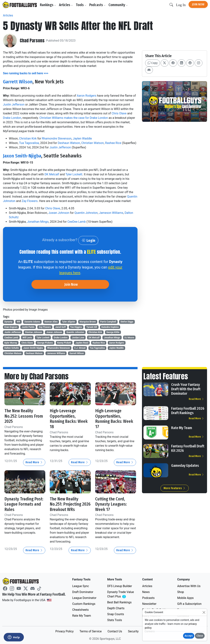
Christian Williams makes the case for (65, 118)
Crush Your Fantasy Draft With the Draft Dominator (186, 389)
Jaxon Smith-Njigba (23, 156)
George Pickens (45, 343)
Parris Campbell (108, 322)
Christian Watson (93, 143)
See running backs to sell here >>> (26, 73)
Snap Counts (116, 614)
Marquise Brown (88, 322)
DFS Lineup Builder (120, 586)
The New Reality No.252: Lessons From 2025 (24, 416)
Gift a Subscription (189, 604)
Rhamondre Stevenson (57, 139)
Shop (181, 592)
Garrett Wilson (18, 82)
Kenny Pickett (64, 343)
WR (18, 322)
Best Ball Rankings (119, 602)
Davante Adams (32, 322)
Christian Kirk (28, 139)
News (146, 592)
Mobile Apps (186, 598)
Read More (34, 462)
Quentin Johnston (86, 213)
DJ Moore (129, 337)
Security (133, 631)
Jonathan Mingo (38, 221)
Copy (153, 63)
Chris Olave (119, 113)
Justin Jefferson (14, 104)
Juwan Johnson (59, 213)
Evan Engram (11, 327)
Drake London (12, 118)
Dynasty (8, 322)
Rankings (48, 5)
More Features (175, 488)
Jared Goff (61, 327)
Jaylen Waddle (82, 139)
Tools (81, 5)
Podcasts (98, 5)
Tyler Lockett (74, 174)
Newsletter (149, 604)
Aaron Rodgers (87, 96)
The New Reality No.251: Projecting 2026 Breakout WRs (67, 504)
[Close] (204, 612)
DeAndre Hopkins (110, 327)
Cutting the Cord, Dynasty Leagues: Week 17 (111, 504)
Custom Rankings (84, 604)
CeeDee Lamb (77, 221)
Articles (66, 5)
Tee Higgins (76, 327)
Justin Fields (28, 327)
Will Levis (27, 337)
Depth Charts (116, 608)
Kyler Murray (11, 343)
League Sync (81, 586)
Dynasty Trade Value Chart (121, 594)
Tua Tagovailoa (29, 143)
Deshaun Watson (69, 143)
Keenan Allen (51, 322)
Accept (189, 636)
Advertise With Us (189, 586)
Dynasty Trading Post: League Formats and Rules (24, 504)
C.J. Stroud (80, 348)
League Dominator (84, 598)
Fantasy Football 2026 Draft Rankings (188, 411)
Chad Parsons (32, 41)
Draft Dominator (83, 592)
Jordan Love (78, 337)
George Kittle (113, 332)
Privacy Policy (64, 631)
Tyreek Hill (92, 327)
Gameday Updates (185, 465)
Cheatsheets (81, 610)
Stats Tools (115, 620)
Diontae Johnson (34, 332)
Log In (181, 5)
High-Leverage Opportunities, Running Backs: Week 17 (115, 419)
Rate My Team (182, 428)
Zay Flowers (30, 201)
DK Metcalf (52, 174)
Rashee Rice (113, 143)
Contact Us (115, 631)
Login (88, 240)
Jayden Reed (82, 343)
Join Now (198, 4)
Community (118, 5)
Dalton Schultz (12, 348)
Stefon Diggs (127, 322)
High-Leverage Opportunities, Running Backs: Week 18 (69, 419)
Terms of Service (91, 631)
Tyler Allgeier (69, 322)
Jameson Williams (111, 213)
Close (200, 636)
